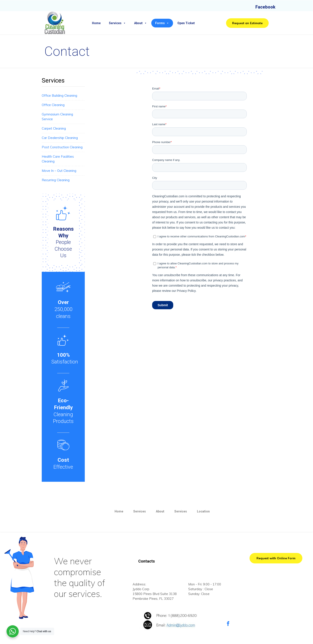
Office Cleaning (53, 105)
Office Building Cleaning (59, 96)
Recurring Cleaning (56, 180)
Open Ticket (186, 23)
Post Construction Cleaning (62, 147)
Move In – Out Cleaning (59, 171)
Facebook (265, 7)
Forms (162, 23)
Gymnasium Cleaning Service (57, 117)
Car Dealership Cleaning (60, 138)
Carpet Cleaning (54, 128)
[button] (247, 23)
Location (203, 511)
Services (117, 23)
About (141, 23)
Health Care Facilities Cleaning (58, 159)
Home (96, 23)
